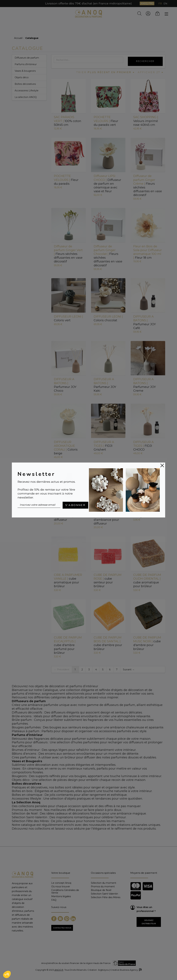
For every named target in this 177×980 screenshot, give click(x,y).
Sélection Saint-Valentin (104, 894)
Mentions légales (61, 896)
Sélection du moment (104, 883)
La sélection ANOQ (26, 97)
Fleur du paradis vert (106, 121)
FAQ (54, 900)
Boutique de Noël (101, 890)
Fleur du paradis (66, 180)
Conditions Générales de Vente (65, 891)
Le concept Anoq (61, 883)
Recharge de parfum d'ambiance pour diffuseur (67, 512)
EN (165, 4)
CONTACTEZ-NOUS (62, 928)
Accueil (18, 38)
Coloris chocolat (108, 318)
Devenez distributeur (149, 922)
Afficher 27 (151, 72)
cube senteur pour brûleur (108, 581)
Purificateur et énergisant (147, 510)
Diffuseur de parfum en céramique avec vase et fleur (107, 184)
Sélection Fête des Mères (106, 897)
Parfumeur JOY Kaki (105, 385)
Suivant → (129, 670)
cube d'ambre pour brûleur (108, 643)
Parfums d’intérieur (26, 64)
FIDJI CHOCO (143, 446)
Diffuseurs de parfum (27, 58)
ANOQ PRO (147, 3)
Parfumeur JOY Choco (65, 385)
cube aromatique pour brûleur (68, 581)
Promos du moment (103, 887)
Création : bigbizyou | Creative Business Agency (114, 970)
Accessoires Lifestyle (27, 91)
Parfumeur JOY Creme (145, 385)
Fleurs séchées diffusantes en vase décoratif (148, 186)
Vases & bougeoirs (25, 71)
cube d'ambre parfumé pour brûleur (68, 645)
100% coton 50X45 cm (68, 121)
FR (160, 4)
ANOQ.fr (59, 970)
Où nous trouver (61, 887)
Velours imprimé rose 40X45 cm (146, 121)
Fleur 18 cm (147, 252)
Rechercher (145, 61)
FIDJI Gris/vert (104, 446)
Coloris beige (66, 448)
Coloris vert (68, 318)
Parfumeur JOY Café (145, 322)
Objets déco (22, 77)
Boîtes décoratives (25, 84)
